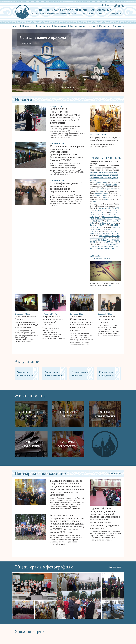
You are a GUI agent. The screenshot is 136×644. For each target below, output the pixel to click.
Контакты (104, 26)
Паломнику (119, 26)
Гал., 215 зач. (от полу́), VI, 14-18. (105, 228)
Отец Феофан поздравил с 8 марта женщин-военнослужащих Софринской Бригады (66, 187)
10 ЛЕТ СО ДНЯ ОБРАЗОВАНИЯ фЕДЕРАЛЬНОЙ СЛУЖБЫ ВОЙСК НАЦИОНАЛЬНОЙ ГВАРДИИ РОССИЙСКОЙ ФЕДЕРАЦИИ (65, 116)
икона (93, 180)
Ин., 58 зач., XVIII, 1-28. (103, 210)
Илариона (97, 183)
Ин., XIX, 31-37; (95, 248)
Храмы (15, 26)
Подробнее (26, 43)
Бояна (101, 191)
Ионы (95, 189)
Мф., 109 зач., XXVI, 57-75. (104, 211)
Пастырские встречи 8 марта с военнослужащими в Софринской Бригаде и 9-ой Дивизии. (26, 322)
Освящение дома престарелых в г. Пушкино (107, 319)
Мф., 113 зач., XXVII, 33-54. (102, 219)
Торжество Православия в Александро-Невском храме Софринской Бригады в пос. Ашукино (82, 323)
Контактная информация (107, 374)
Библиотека (60, 26)
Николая (104, 197)
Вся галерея (115, 567)
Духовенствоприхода (68, 414)
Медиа (92, 26)
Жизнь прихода (43, 26)
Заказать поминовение (25, 374)
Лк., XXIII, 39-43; (99, 246)
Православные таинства (80, 374)
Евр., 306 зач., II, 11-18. (108, 236)
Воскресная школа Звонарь (31, 414)
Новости (27, 26)
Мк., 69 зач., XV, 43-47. (107, 223)
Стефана (108, 185)
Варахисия (109, 189)
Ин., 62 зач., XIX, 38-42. (98, 225)
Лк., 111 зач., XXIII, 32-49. (105, 237)
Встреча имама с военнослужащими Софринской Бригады (53, 321)
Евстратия (98, 193)
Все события (115, 473)
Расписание (98, 134)
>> (71, 137)
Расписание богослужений (53, 374)
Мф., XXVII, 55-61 (108, 248)
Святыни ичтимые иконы (105, 414)
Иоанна (95, 202)
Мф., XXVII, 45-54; (112, 246)
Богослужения (78, 26)
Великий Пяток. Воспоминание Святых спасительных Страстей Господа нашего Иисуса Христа (104, 175)
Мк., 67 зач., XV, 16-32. (111, 217)
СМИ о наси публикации (31, 444)
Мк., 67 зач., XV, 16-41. (111, 234)
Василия (108, 199)
